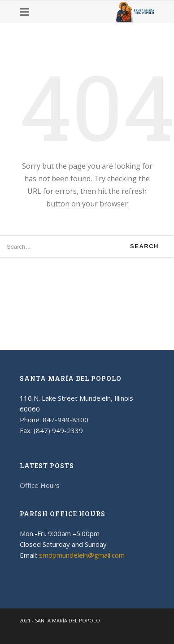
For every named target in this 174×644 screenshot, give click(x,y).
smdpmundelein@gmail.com (82, 555)
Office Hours (40, 485)
